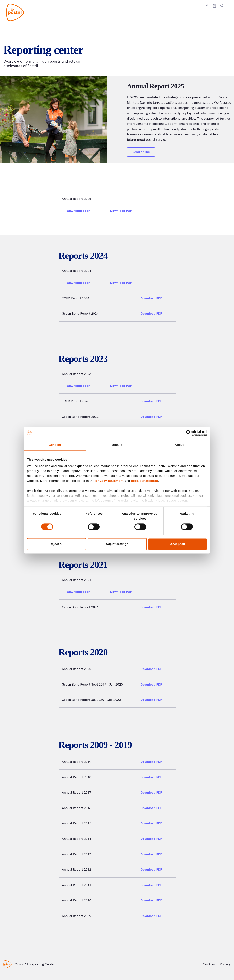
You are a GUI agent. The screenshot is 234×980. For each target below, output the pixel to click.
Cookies (209, 964)
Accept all (178, 544)
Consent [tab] (55, 445)
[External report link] (215, 6)
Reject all (57, 544)
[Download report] (207, 6)
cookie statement (145, 481)
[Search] (222, 6)
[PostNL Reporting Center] (15, 12)
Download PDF (124, 211)
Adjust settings (117, 544)
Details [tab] (117, 445)
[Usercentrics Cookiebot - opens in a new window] (189, 433)
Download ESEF (81, 211)
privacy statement (110, 481)
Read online (141, 152)
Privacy (225, 964)
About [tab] (179, 445)
